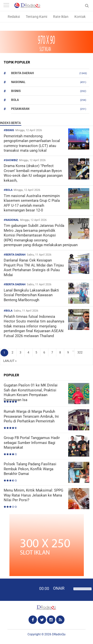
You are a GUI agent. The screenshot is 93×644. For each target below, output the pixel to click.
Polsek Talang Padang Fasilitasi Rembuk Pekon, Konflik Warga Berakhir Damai (30, 469)
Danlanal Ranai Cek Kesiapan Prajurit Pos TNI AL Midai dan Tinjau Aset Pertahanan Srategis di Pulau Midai (34, 268)
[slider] (81, 592)
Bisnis (16, 91)
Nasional (18, 82)
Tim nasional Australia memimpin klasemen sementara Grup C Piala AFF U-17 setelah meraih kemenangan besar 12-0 (32, 203)
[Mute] (69, 588)
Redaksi (14, 17)
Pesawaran (20, 109)
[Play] (16, 589)
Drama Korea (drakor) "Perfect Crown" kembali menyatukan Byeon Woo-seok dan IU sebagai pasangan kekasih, (33, 173)
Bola (15, 100)
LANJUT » (10, 361)
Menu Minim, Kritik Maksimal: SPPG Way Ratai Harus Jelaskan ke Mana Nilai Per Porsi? (33, 495)
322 (80, 352)
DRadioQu (59, 634)
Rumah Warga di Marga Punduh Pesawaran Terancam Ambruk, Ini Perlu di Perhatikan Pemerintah (31, 416)
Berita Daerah (22, 73)
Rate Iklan (61, 17)
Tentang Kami (36, 17)
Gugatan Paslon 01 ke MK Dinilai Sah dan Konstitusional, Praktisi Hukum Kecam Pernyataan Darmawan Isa (31, 393)
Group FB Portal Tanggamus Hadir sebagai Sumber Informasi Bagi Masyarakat (32, 443)
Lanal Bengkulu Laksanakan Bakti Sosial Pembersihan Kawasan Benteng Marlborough (31, 295)
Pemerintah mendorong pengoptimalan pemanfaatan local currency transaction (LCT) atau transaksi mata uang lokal (32, 143)
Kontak (80, 17)
